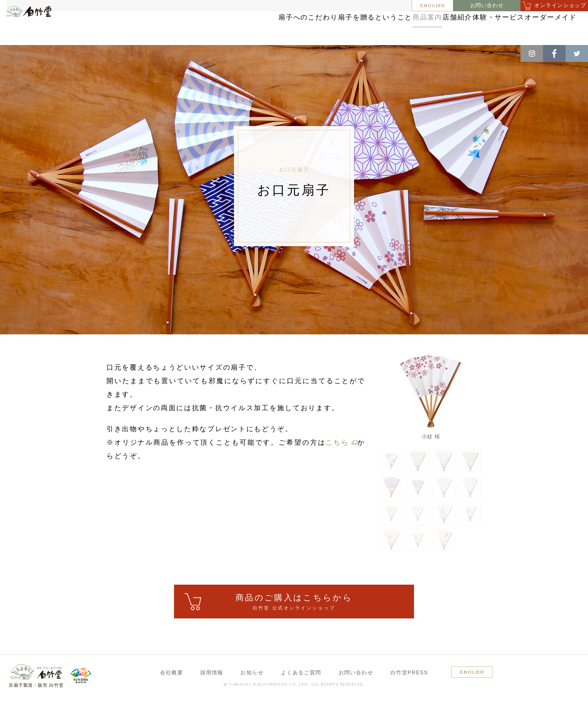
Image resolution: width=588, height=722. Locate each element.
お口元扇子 (117, 53)
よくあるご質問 (301, 695)
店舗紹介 (399, 27)
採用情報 (212, 695)
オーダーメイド (529, 27)
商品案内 (348, 27)
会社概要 (172, 695)
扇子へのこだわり (195, 27)
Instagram (532, 53)
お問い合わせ (487, 5)
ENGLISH (433, 5)
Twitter (577, 53)
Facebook (554, 53)
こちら (337, 465)
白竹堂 (40, 31)
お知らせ (252, 695)
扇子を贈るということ (278, 27)
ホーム (18, 53)
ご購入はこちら (294, 625)
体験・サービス (459, 27)
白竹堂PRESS (409, 695)
